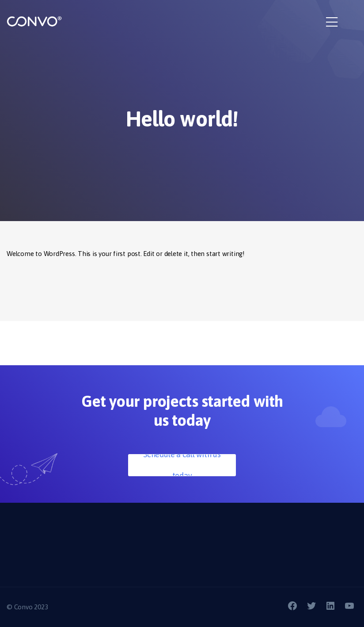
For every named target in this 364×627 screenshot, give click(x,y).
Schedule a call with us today (182, 465)
